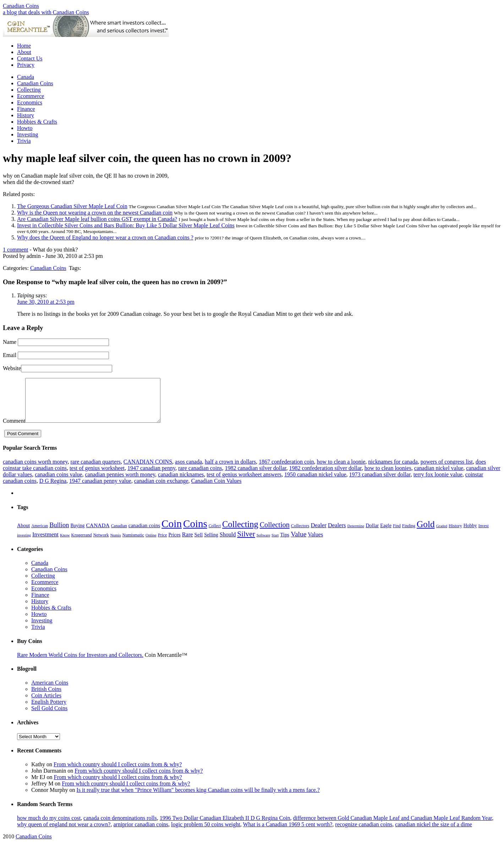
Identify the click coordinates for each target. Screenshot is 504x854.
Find (397, 534)
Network (101, 544)
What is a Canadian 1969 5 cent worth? (287, 833)
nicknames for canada (393, 470)
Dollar (372, 534)
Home (24, 46)
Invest (484, 534)
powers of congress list (447, 470)
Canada (26, 77)
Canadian (119, 534)
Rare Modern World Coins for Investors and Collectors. (80, 663)
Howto (25, 128)
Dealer (318, 534)
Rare (188, 543)
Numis (115, 544)
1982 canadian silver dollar (255, 477)
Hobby (470, 534)
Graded (442, 534)
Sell (199, 543)
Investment (45, 543)
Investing (28, 134)
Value (298, 543)
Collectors (300, 534)
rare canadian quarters (95, 470)
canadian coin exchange (161, 489)
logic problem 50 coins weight (206, 833)
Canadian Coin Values (216, 489)
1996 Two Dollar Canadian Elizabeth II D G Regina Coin (225, 826)
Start (275, 544)
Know (65, 544)
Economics (30, 102)
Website (12, 368)
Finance (26, 109)
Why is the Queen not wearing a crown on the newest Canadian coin (95, 213)
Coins (195, 532)
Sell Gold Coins (49, 717)
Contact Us (30, 58)
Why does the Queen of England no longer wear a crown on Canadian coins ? (105, 237)
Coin (172, 532)
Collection (275, 533)
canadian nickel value (439, 477)
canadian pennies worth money (120, 483)
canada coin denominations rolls (120, 826)
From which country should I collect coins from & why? (118, 773)
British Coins (46, 698)
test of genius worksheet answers (244, 483)
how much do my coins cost (49, 826)
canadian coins (144, 534)
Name (10, 342)
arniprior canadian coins (141, 833)
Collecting (29, 90)
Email (10, 355)
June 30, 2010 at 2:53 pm (46, 302)
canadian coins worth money (35, 470)
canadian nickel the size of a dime (434, 833)
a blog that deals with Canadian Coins (46, 12)
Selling (211, 543)
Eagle (386, 534)
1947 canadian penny (151, 477)
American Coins (50, 691)
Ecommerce (31, 96)
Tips (285, 543)
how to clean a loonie (341, 470)
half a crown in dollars (230, 470)
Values (315, 543)
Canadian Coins (21, 6)
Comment (14, 429)
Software (263, 544)
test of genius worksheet (97, 477)
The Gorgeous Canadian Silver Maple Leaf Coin (72, 206)
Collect (215, 534)
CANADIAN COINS (148, 470)
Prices (175, 543)
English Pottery (49, 710)
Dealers (337, 534)
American (40, 534)
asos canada (188, 470)
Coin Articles (46, 704)
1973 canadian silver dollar (380, 483)
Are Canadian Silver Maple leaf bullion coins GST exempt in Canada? (97, 219)
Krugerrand (82, 544)
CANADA (98, 534)
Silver (246, 542)
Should (228, 543)
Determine (356, 534)
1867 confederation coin (286, 470)
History (26, 115)
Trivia (24, 141)
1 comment (16, 250)
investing (24, 544)
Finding (409, 534)
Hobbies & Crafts (37, 122)
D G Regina (53, 489)
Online (151, 544)
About (24, 52)
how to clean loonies (388, 477)
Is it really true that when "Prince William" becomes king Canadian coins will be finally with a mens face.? (198, 798)
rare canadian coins (200, 477)
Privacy (26, 65)
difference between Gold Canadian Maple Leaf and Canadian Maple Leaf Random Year (393, 826)
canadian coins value (58, 483)
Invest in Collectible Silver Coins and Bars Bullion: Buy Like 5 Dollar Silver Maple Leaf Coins (126, 225)
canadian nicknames (181, 483)
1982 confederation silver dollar (325, 477)
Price (163, 544)
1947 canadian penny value (100, 489)
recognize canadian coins (364, 833)
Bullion (59, 534)
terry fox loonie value (438, 483)
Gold (426, 533)
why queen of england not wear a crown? (64, 833)
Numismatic (133, 544)
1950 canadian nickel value (315, 483)
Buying (77, 534)
